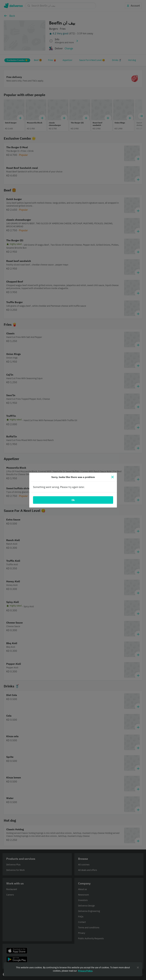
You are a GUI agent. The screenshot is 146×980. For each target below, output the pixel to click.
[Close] (113, 477)
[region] (73, 969)
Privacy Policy (85, 971)
